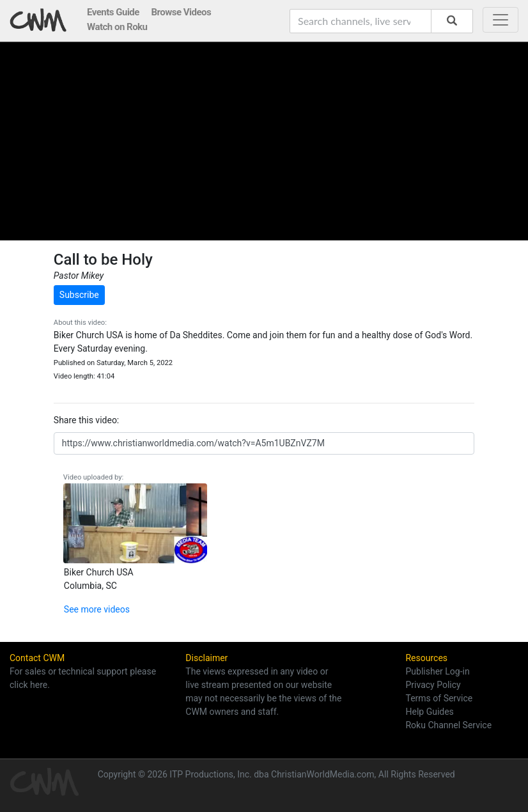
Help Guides (429, 712)
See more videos (97, 609)
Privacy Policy (433, 685)
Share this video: (86, 420)
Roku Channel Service (448, 725)
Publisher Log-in (437, 671)
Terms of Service (439, 698)
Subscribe (79, 295)
